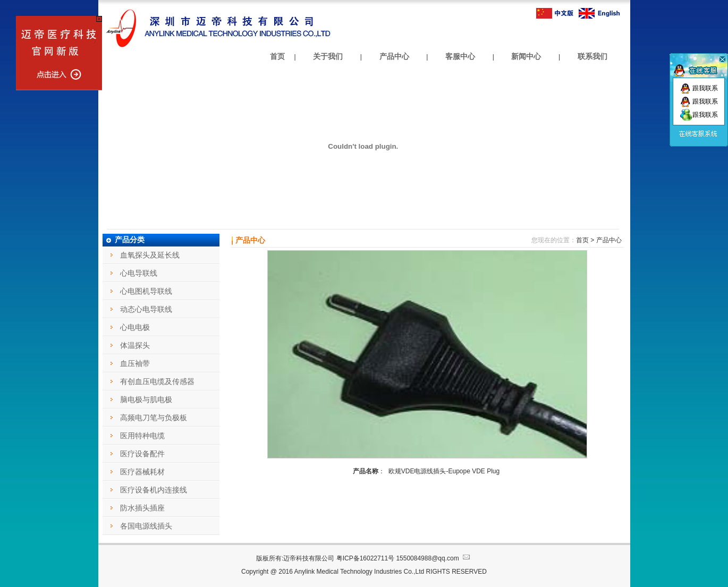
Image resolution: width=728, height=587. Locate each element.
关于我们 (328, 56)
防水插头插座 (142, 508)
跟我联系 (699, 88)
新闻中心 (526, 56)
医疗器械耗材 (142, 472)
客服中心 (460, 56)
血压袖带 (135, 363)
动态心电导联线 (146, 309)
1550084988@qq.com (434, 558)
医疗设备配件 (142, 454)
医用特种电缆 (142, 436)
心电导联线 (139, 273)
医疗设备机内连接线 (154, 490)
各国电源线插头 (146, 526)
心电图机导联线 (146, 291)
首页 (277, 56)
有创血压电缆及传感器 (157, 381)
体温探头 (135, 345)
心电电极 (135, 327)
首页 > (585, 240)
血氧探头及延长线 (150, 255)
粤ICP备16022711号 (365, 558)
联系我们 (592, 56)
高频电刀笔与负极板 (154, 418)
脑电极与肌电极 (146, 399)
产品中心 (394, 56)
